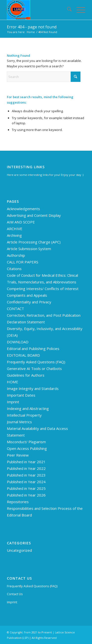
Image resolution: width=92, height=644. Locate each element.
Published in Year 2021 (26, 462)
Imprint (13, 402)
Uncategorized (19, 550)
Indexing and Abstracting (28, 408)
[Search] (67, 10)
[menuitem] (67, 10)
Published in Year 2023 (26, 475)
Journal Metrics (19, 422)
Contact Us (15, 594)
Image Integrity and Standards (33, 388)
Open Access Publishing (27, 448)
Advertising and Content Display (34, 215)
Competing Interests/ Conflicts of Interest (43, 289)
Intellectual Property (24, 415)
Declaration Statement (26, 322)
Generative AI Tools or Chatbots (34, 368)
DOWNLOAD (18, 342)
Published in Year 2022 (26, 468)
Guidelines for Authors (26, 375)
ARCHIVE (15, 229)
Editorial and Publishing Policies (33, 349)
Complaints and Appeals (27, 295)
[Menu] (78, 10)
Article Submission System (29, 249)
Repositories (18, 502)
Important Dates (21, 395)
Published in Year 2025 (26, 488)
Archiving (14, 235)
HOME (13, 382)
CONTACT (15, 309)
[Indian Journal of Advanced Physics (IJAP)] (38, 10)
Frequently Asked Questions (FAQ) (36, 362)
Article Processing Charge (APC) (34, 242)
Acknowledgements (23, 209)
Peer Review (18, 455)
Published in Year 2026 (26, 495)
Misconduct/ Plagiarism (26, 442)
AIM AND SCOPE (21, 222)
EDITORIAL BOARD (23, 355)
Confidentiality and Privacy (29, 302)
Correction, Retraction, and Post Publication (44, 315)
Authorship (16, 255)
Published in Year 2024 (26, 482)
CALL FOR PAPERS (23, 262)
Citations (14, 269)
